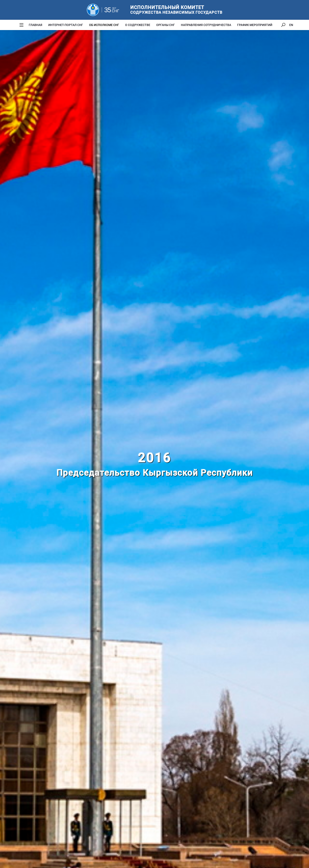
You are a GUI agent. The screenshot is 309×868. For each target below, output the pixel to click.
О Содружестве (138, 25)
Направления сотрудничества (206, 25)
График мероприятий (255, 25)
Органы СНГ (166, 25)
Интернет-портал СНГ (66, 25)
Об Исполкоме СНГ (104, 25)
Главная (36, 25)
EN (291, 25)
